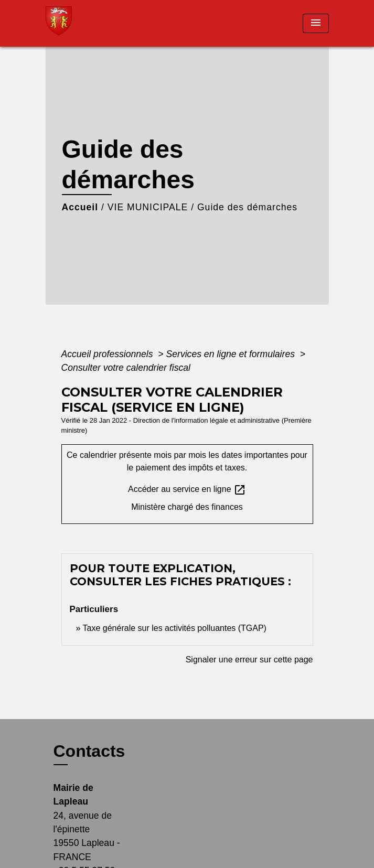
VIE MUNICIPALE (148, 207)
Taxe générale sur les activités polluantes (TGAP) (175, 628)
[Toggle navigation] (316, 23)
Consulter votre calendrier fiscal (126, 368)
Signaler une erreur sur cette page (249, 660)
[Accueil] (85, 23)
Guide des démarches (247, 207)
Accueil (80, 207)
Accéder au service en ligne (187, 490)
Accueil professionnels (109, 354)
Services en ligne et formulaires (232, 354)
